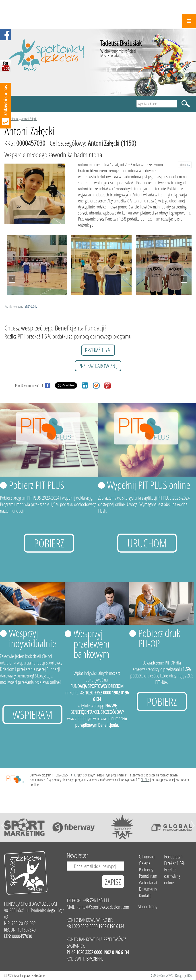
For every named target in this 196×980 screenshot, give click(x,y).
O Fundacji (147, 857)
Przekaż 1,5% (174, 863)
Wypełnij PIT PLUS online (149, 485)
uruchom (147, 543)
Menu (189, 21)
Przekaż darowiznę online (172, 876)
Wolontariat (148, 882)
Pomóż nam (148, 876)
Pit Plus (73, 775)
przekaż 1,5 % (98, 350)
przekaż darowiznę (98, 366)
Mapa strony (147, 906)
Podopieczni (11, 119)
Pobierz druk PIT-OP (159, 638)
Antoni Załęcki (29, 119)
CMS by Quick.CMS (162, 975)
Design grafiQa (184, 975)
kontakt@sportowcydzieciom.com (103, 907)
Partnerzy (146, 870)
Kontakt (145, 895)
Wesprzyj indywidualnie (33, 638)
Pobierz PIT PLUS (37, 485)
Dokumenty (148, 889)
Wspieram (32, 714)
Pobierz (49, 543)
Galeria (145, 863)
